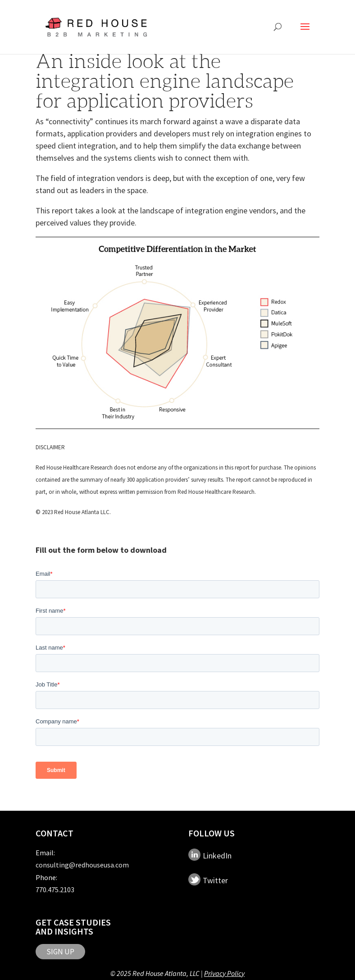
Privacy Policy (224, 973)
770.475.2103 (55, 890)
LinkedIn (217, 856)
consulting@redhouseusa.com (82, 865)
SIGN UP (60, 952)
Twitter (215, 880)
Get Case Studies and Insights (73, 927)
